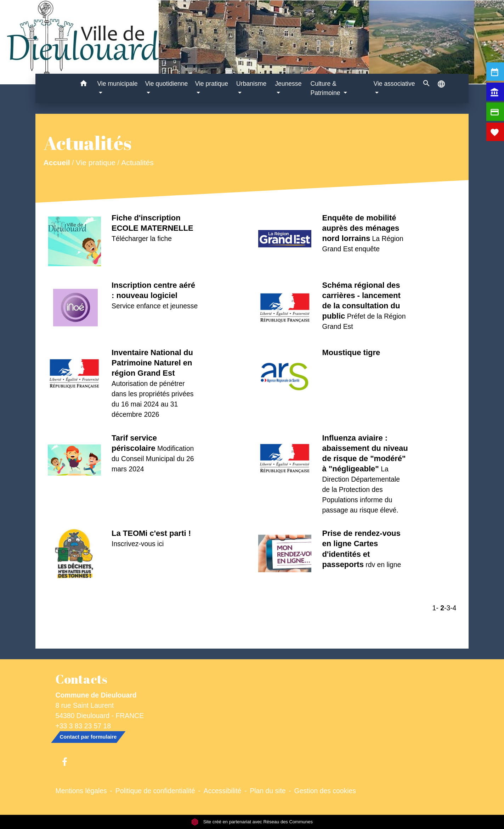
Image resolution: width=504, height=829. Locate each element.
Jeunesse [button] (288, 84)
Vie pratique (95, 163)
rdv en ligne (383, 565)
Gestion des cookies (325, 791)
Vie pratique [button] (211, 84)
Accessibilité (223, 791)
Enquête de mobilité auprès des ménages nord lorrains (361, 228)
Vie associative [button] (394, 84)
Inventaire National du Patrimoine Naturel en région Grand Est (152, 363)
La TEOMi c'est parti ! (151, 533)
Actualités (137, 163)
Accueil (56, 163)
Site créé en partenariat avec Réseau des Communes (252, 822)
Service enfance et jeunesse (155, 306)
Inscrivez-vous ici (138, 544)
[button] (83, 85)
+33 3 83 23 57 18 (83, 726)
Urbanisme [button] (251, 84)
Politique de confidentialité (155, 791)
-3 (447, 608)
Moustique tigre (351, 352)
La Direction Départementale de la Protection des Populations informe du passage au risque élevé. (361, 489)
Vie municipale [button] (117, 84)
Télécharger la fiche (142, 239)
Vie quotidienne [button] (166, 84)
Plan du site (268, 791)
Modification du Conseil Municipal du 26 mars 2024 (153, 459)
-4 (453, 608)
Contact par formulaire (88, 737)
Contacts (81, 679)
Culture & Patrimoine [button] (326, 88)
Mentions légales (81, 791)
